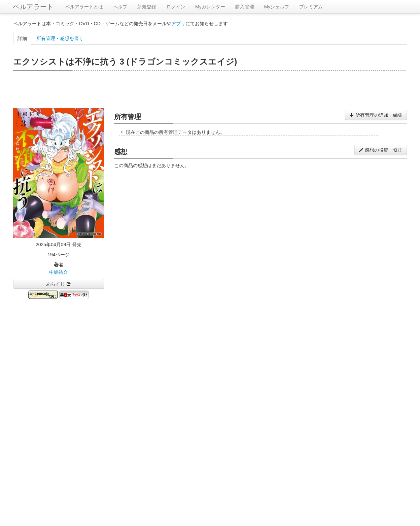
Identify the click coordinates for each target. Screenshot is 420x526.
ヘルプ (120, 7)
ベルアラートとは (84, 7)
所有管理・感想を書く (60, 38)
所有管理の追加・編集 (376, 115)
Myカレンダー (210, 7)
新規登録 (147, 7)
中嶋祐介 (59, 272)
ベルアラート (33, 7)
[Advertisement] (210, 90)
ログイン (176, 7)
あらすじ (59, 284)
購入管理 (245, 7)
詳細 (22, 38)
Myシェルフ (277, 7)
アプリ (178, 24)
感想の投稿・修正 (381, 150)
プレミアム (311, 7)
